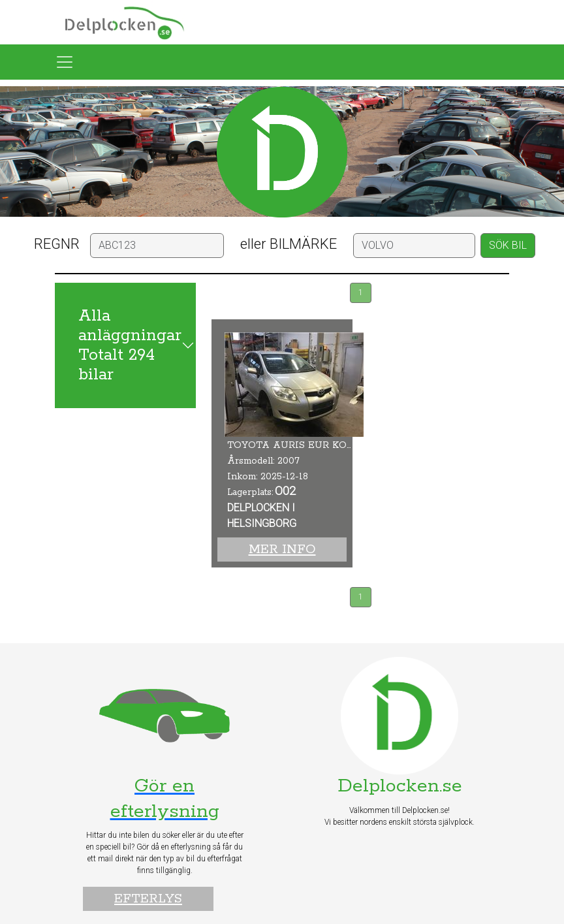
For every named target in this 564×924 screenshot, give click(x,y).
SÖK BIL (508, 245)
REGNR (57, 244)
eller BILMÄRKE (289, 244)
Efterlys (148, 899)
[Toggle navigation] (65, 62)
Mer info (282, 550)
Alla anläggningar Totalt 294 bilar (130, 345)
